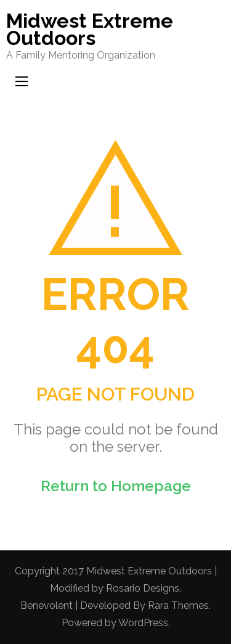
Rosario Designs (143, 588)
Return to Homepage (116, 486)
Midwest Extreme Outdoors (90, 29)
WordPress (143, 623)
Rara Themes (178, 605)
